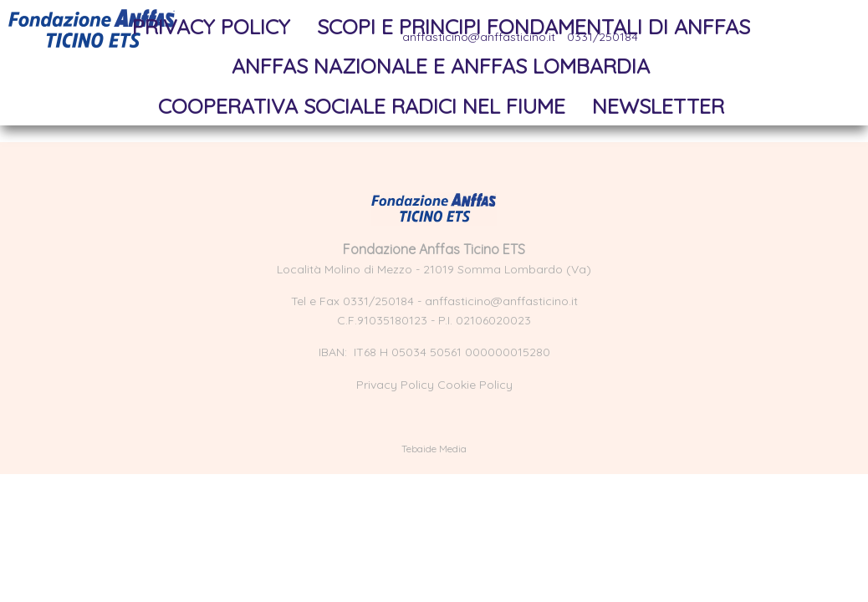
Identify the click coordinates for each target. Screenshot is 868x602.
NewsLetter (658, 106)
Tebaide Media (434, 449)
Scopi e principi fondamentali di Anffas (534, 26)
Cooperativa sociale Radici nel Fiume (362, 106)
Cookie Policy (475, 385)
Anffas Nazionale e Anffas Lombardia (441, 66)
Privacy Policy (211, 26)
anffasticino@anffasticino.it (501, 301)
